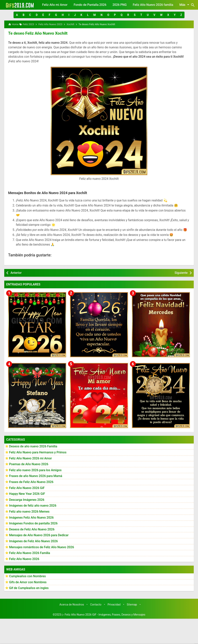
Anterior (16, 273)
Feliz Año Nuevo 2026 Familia (30, 553)
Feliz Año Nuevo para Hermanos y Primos (38, 452)
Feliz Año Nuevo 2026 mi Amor (30, 458)
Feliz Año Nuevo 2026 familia (153, 5)
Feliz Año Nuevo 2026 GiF (27, 488)
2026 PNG (120, 5)
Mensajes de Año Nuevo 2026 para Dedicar (39, 535)
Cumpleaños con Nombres (27, 576)
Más (185, 5)
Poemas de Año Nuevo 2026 (29, 464)
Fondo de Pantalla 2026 (90, 5)
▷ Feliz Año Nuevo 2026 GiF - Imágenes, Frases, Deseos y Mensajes (104, 614)
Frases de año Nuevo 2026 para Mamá (36, 476)
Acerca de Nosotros (72, 604)
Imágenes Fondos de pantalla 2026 (33, 523)
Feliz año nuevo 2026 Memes (29, 511)
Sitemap (132, 604)
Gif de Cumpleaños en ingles (29, 588)
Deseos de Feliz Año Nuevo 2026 (32, 529)
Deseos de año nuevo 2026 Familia (33, 446)
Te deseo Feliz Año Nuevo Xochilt (37, 33)
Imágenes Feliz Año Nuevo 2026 (31, 517)
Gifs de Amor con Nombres (28, 582)
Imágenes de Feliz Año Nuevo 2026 (33, 541)
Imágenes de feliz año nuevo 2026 (33, 505)
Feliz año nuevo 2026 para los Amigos (35, 470)
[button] (17, 15)
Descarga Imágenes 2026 (27, 500)
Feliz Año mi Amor (55, 5)
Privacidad (114, 604)
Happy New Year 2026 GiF (27, 494)
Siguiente (181, 273)
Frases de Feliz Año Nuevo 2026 (31, 482)
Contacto (96, 604)
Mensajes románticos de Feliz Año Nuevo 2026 (42, 547)
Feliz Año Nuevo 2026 (24, 559)
